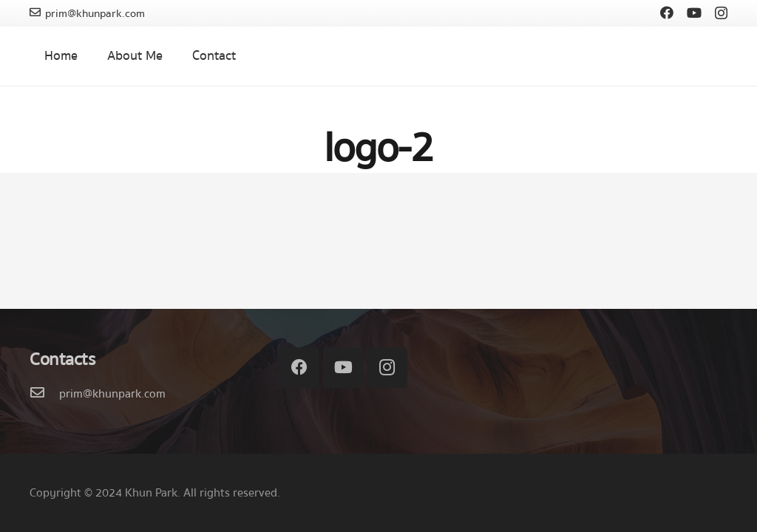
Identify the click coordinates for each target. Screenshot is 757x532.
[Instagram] (721, 13)
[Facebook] (667, 13)
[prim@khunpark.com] (44, 394)
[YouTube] (694, 13)
